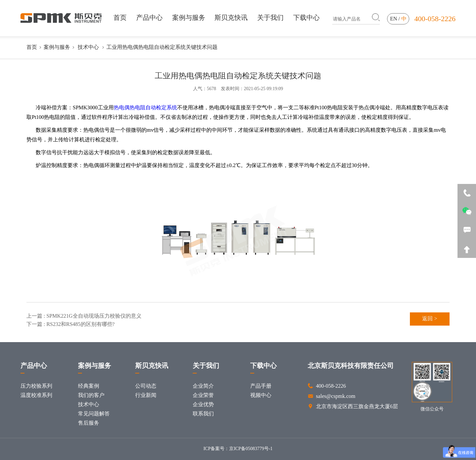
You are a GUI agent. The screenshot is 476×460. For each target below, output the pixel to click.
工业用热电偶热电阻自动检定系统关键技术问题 (162, 47)
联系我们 (203, 414)
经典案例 (89, 386)
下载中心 (306, 18)
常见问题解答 (94, 414)
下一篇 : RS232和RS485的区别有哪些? (71, 324)
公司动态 (146, 386)
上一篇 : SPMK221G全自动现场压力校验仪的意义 (84, 316)
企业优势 (203, 405)
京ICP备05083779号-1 (251, 449)
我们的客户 (91, 395)
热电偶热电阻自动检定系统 (145, 108)
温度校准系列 (36, 395)
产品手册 (261, 386)
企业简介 (203, 386)
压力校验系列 (36, 386)
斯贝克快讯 (231, 18)
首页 (120, 18)
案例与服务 (189, 18)
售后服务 (89, 423)
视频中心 (261, 395)
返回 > (430, 319)
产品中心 (149, 18)
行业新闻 (146, 395)
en (394, 19)
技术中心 (88, 47)
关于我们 (270, 18)
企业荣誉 (203, 395)
